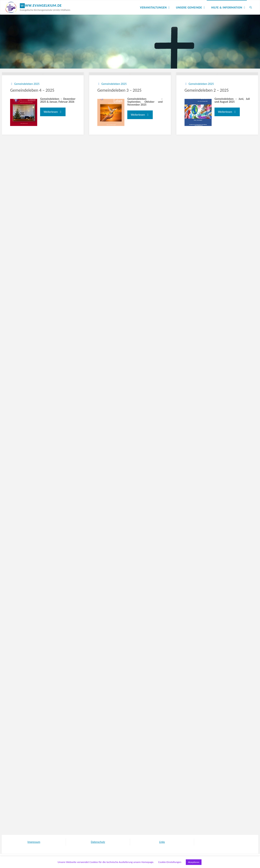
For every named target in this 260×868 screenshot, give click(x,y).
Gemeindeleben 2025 (27, 113)
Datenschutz (98, 842)
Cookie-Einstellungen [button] (170, 862)
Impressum (34, 842)
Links (162, 842)
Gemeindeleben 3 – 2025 (119, 119)
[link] (251, 7)
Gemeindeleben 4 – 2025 (32, 119)
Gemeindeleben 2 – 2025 (207, 119)
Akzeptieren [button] (194, 862)
